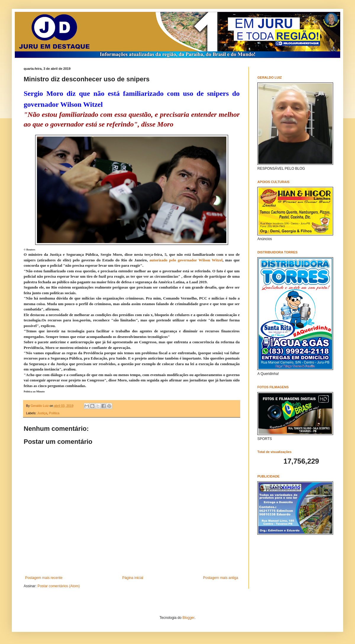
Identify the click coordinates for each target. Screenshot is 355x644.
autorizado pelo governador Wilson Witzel (186, 260)
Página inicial (133, 578)
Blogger (189, 618)
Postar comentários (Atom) (59, 586)
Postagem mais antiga (221, 578)
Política (54, 413)
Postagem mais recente (44, 578)
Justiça (42, 413)
